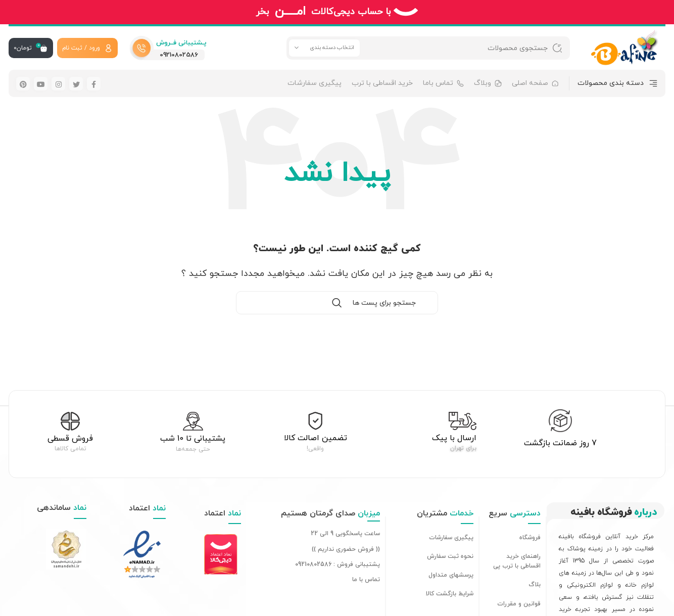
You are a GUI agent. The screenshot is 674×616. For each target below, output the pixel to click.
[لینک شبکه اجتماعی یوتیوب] (41, 84)
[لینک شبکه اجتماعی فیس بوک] (94, 84)
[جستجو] (428, 48)
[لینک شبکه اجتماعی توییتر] (76, 84)
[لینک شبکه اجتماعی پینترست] (23, 84)
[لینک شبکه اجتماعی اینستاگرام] (58, 84)
